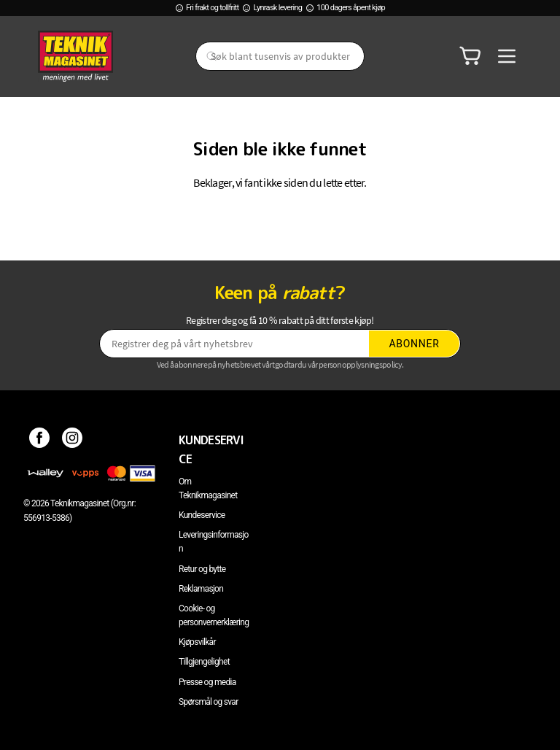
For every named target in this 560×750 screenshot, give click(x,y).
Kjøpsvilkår (197, 642)
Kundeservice (202, 515)
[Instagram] (73, 440)
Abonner (415, 344)
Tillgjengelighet (204, 662)
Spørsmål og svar (209, 702)
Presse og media (207, 682)
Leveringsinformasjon (214, 542)
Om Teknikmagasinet (208, 488)
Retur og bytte (202, 569)
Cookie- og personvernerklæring (214, 615)
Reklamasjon (201, 589)
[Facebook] (40, 440)
